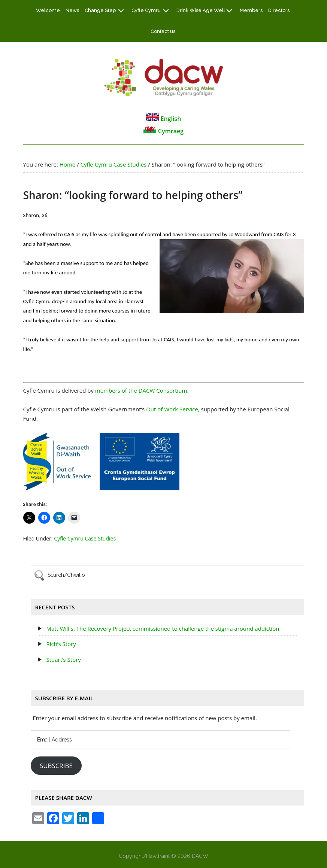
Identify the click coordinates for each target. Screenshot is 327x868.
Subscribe (56, 766)
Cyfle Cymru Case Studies (85, 538)
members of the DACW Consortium (141, 390)
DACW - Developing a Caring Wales (164, 77)
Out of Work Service (172, 409)
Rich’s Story (61, 644)
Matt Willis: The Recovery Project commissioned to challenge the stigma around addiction (163, 628)
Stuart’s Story (63, 660)
